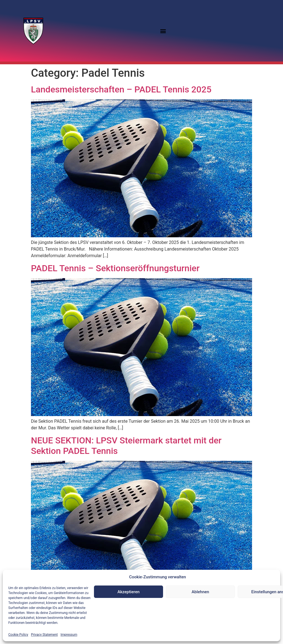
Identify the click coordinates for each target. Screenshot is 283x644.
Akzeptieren (129, 592)
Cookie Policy (18, 635)
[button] (163, 31)
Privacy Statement (44, 635)
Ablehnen (200, 592)
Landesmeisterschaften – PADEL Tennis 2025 (121, 89)
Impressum (69, 635)
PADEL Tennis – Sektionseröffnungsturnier (115, 268)
